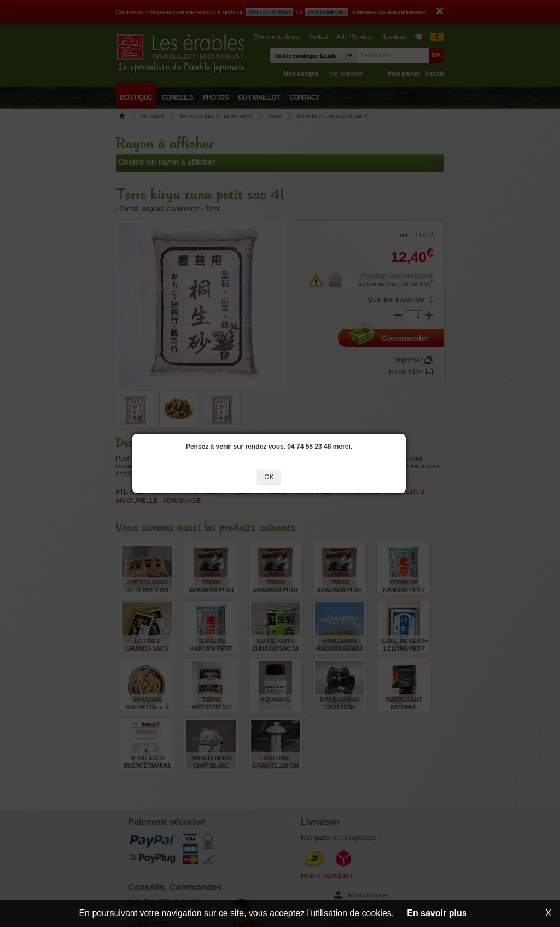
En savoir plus (437, 913)
